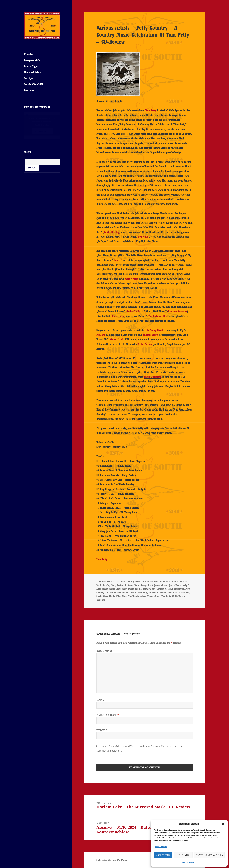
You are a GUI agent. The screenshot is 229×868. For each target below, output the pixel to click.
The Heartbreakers (137, 596)
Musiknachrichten (33, 72)
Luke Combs (134, 311)
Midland (101, 335)
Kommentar (106, 651)
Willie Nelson (145, 344)
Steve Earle (118, 316)
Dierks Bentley (112, 232)
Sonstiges (29, 78)
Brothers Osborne (178, 311)
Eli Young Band (154, 330)
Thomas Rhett (150, 335)
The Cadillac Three (158, 316)
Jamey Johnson (161, 585)
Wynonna (143, 237)
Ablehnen (183, 855)
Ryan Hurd (172, 592)
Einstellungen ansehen (209, 855)
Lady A (118, 260)
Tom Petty (151, 110)
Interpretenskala (32, 60)
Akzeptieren (163, 855)
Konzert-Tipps (31, 66)
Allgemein (135, 581)
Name (101, 700)
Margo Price (132, 279)
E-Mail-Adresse (108, 715)
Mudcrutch (179, 589)
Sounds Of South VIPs (34, 84)
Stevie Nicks (102, 596)
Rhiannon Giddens (157, 592)
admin (123, 581)
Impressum (29, 90)
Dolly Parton (117, 585)
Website (102, 730)
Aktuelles (28, 54)
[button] (223, 824)
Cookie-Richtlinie (188, 862)
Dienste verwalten (161, 847)
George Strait (147, 585)
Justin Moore (175, 585)
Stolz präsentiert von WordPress (112, 860)
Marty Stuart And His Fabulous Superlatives (143, 589)
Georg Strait (117, 339)
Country (183, 581)
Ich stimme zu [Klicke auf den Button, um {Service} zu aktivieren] (42, 131)
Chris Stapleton (152, 377)
